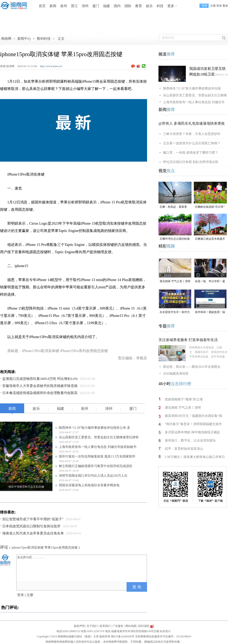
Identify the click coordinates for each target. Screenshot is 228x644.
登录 (21, 595)
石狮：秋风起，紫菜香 (173, 207)
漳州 (85, 6)
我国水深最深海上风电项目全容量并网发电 (89, 485)
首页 (42, 6)
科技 (160, 6)
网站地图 (131, 626)
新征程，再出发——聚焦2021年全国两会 (192, 367)
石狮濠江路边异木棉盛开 (210, 239)
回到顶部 (144, 626)
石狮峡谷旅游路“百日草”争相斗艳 (210, 207)
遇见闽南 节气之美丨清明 (175, 281)
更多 (171, 6)
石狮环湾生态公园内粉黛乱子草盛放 (175, 239)
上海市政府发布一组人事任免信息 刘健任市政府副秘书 (98, 447)
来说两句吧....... (82, 568)
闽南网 (6, 39)
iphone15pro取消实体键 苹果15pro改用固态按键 (45, 548)
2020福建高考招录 (176, 374)
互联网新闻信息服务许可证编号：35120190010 (163, 636)
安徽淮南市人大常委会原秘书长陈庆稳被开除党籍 (40, 386)
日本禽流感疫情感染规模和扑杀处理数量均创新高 (40, 393)
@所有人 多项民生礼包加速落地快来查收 (192, 123)
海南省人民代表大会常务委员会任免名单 (33, 533)
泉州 (64, 6)
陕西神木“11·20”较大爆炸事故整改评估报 (192, 88)
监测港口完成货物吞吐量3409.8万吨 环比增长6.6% (40, 379)
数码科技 (44, 39)
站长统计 (165, 631)
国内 (117, 6)
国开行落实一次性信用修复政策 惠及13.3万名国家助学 (97, 456)
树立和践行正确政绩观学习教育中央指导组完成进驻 (96, 466)
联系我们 (105, 626)
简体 (219, 6)
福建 (106, 6)
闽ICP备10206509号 (123, 636)
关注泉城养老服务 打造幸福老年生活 (188, 340)
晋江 (74, 6)
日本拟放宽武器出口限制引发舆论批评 (31, 526)
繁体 (225, 6)
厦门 (96, 6)
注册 (213, 6)
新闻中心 (24, 39)
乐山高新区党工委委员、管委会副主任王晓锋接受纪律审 (99, 437)
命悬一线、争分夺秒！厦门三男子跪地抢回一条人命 (210, 282)
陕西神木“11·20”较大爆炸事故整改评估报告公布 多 (95, 428)
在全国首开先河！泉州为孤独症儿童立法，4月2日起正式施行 (175, 312)
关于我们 (92, 626)
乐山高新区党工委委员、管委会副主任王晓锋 (195, 95)
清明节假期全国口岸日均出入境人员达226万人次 (93, 476)
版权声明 (79, 626)
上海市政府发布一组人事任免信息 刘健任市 (194, 102)
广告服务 (118, 626)
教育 (139, 6)
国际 (128, 6)
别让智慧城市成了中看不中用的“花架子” (33, 519)
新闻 (53, 6)
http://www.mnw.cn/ (51, 66)
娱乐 (149, 6)
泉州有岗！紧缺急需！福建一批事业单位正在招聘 (210, 312)
